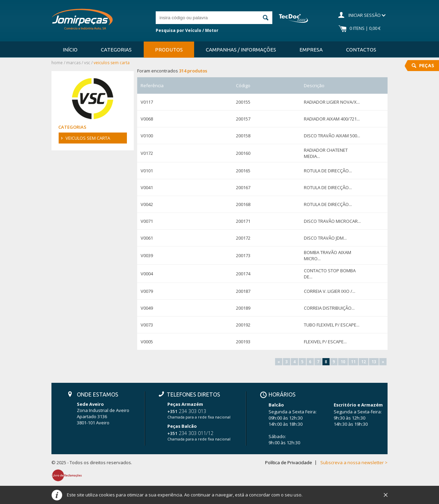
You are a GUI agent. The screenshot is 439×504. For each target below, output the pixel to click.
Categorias (116, 50)
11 (353, 362)
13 (374, 362)
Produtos (169, 50)
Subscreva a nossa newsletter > (354, 463)
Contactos (361, 50)
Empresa (311, 50)
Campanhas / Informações (241, 50)
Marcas (73, 63)
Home (57, 63)
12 (364, 362)
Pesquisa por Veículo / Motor (187, 30)
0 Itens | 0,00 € (365, 28)
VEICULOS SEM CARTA (88, 138)
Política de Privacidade (289, 463)
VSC (87, 63)
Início (70, 50)
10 (343, 362)
